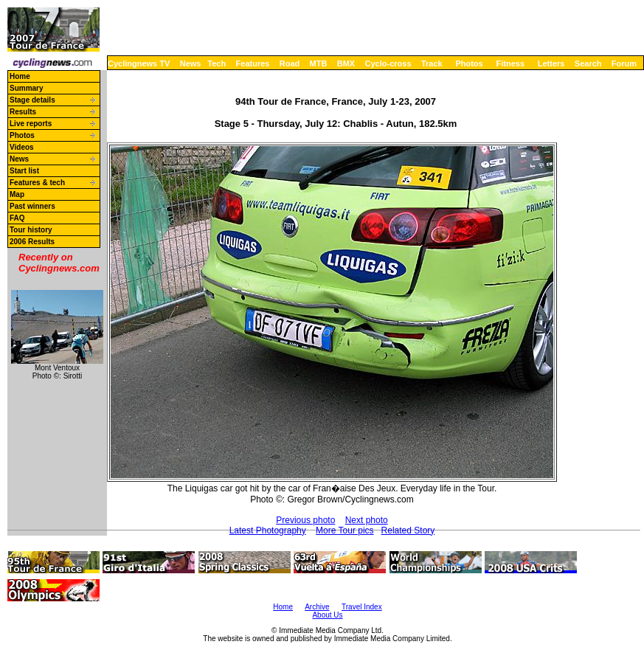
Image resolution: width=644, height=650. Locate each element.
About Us (327, 615)
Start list (24, 171)
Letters (551, 63)
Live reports (31, 124)
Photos (469, 63)
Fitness (510, 63)
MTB (319, 63)
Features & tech (37, 183)
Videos (22, 147)
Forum (624, 63)
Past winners (32, 206)
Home (20, 76)
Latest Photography (268, 530)
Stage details (32, 100)
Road (290, 63)
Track (432, 63)
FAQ (17, 218)
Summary (27, 88)
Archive (317, 607)
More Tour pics (344, 530)
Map (17, 194)
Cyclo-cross (388, 63)
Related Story (408, 530)
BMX (346, 63)
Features (253, 63)
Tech (217, 63)
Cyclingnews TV (139, 63)
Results (23, 112)
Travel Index (362, 607)
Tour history (31, 230)
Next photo (367, 520)
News (191, 63)
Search (588, 63)
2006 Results (32, 242)
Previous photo (305, 520)
